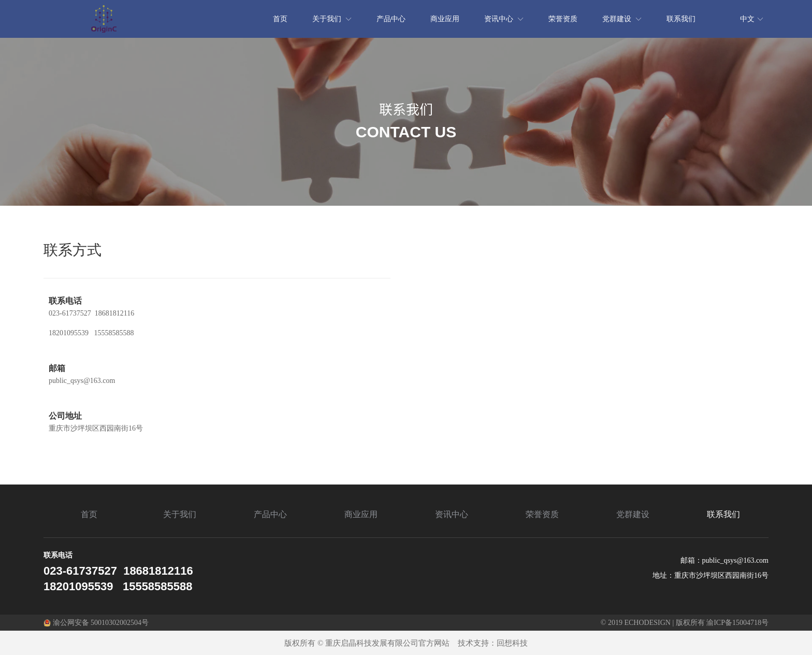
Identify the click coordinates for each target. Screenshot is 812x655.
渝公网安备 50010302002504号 (96, 623)
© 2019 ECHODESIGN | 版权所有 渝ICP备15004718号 (685, 623)
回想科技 (512, 643)
